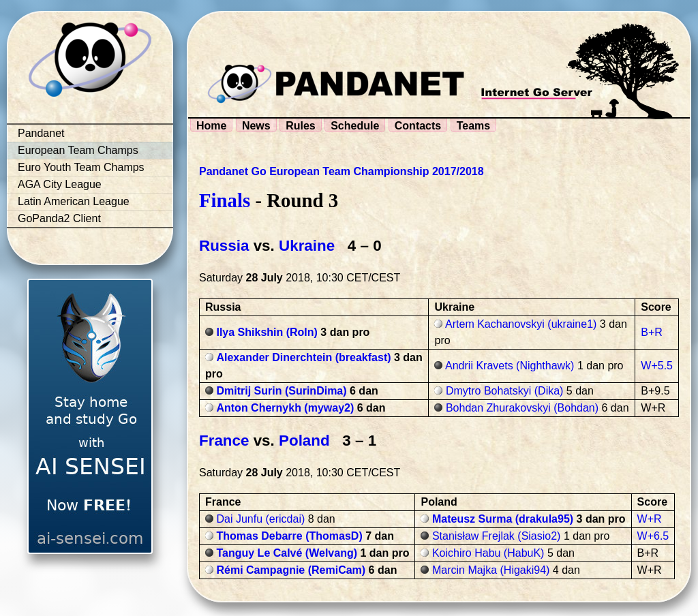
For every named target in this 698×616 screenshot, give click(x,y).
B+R (652, 332)
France (224, 441)
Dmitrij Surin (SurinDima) (281, 391)
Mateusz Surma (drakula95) (503, 519)
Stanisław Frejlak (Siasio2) (497, 536)
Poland (304, 441)
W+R (650, 519)
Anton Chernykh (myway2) (285, 408)
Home (211, 126)
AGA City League (60, 184)
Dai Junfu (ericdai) (260, 519)
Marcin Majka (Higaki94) (491, 570)
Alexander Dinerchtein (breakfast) (303, 357)
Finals (225, 200)
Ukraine (307, 246)
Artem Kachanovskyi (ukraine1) (521, 324)
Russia (224, 246)
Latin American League (74, 201)
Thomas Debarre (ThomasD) (289, 536)
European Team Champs (78, 150)
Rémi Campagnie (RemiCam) (291, 570)
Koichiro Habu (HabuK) (488, 553)
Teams (474, 126)
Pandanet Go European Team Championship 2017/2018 (342, 171)
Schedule (355, 126)
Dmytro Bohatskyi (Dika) (504, 391)
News (256, 126)
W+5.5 (657, 366)
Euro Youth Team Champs (81, 167)
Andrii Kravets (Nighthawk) (510, 366)
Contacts (418, 126)
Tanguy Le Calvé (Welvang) (287, 553)
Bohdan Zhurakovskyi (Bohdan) (522, 408)
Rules (301, 126)
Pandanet (41, 133)
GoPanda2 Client (59, 218)
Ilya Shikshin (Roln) (267, 332)
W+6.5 (653, 536)
